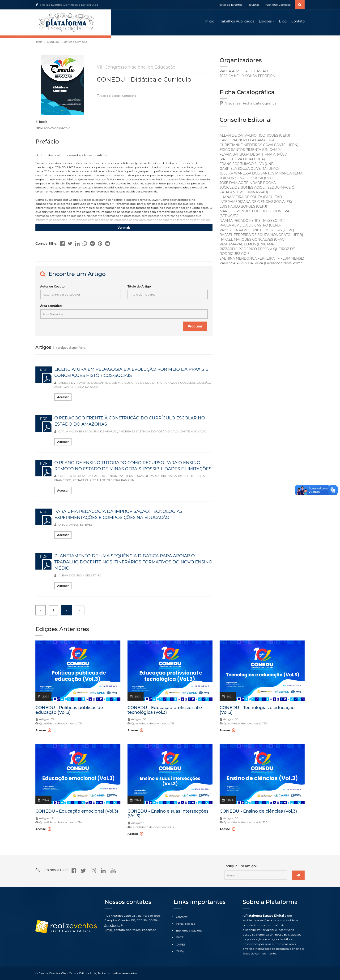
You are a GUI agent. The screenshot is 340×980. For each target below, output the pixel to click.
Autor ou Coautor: (53, 286)
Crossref (182, 917)
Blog (283, 21)
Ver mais (124, 228)
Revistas (254, 5)
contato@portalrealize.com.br (135, 930)
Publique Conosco (278, 5)
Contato (298, 21)
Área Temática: (51, 306)
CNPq (180, 951)
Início (210, 21)
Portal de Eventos (230, 5)
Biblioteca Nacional (190, 930)
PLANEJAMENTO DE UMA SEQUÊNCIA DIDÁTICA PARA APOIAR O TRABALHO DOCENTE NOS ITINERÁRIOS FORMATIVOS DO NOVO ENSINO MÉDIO (133, 562)
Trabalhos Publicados (236, 21)
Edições (265, 21)
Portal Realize (186, 924)
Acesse (43, 730)
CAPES (181, 944)
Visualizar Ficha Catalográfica (248, 103)
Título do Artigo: (140, 286)
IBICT (180, 937)
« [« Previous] (40, 610)
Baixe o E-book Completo (117, 96)
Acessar (63, 397)
